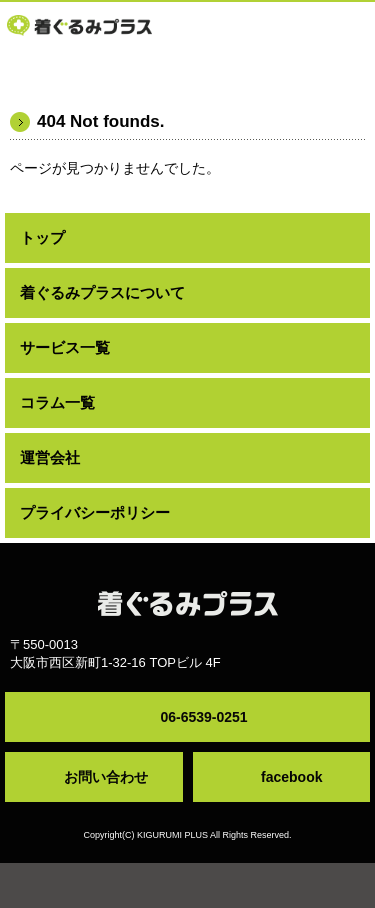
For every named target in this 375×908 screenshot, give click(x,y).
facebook (291, 777)
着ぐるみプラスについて (102, 292)
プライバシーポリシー (95, 512)
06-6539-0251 (203, 717)
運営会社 (50, 457)
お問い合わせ (106, 777)
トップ (42, 237)
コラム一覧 (57, 402)
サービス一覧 (65, 347)
